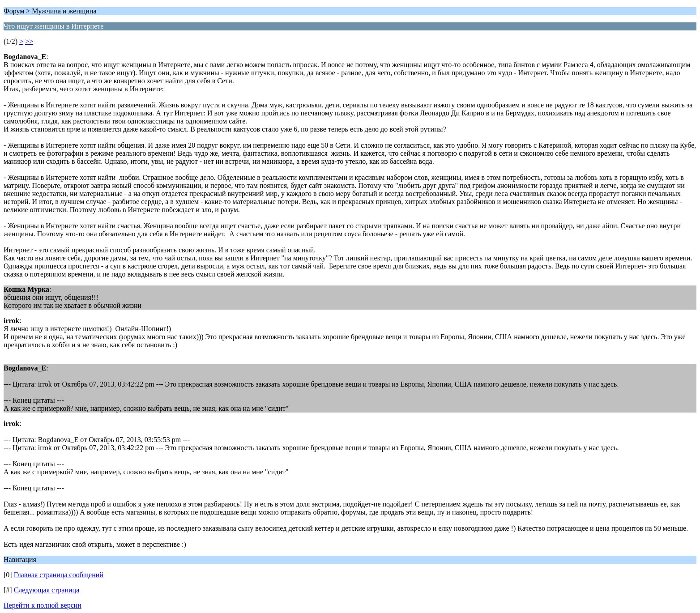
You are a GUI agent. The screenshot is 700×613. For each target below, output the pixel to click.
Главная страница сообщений (59, 575)
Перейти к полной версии (43, 605)
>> (29, 41)
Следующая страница (47, 590)
